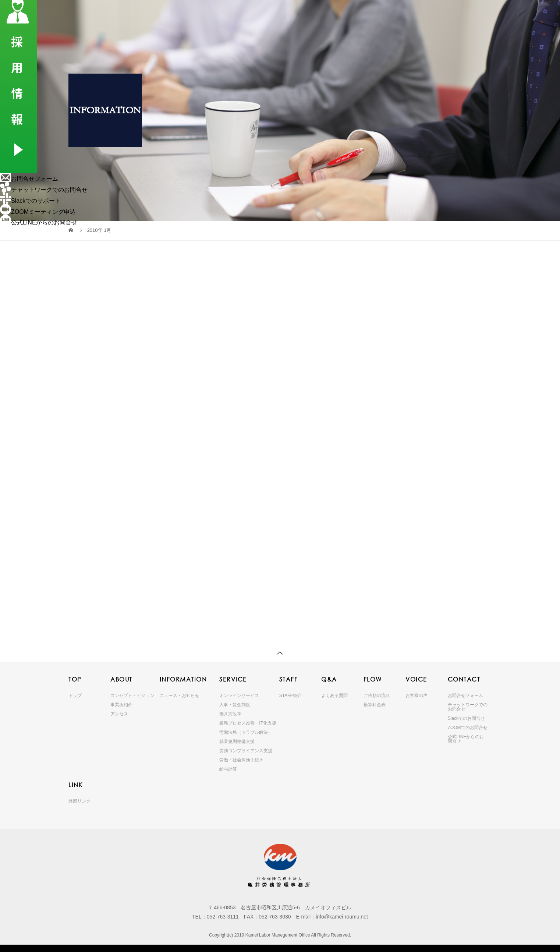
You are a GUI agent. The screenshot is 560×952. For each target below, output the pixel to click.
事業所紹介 (121, 705)
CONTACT (429, 13)
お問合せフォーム (465, 696)
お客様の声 (417, 696)
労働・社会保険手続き (241, 760)
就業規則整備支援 (237, 742)
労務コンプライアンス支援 (246, 751)
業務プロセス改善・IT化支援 (248, 723)
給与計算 (228, 769)
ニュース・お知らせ (180, 696)
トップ (75, 696)
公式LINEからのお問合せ (466, 739)
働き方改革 (230, 714)
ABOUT (192, 13)
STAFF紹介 (290, 696)
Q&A (332, 13)
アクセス (119, 714)
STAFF (302, 13)
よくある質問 (334, 696)
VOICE (396, 13)
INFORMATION (232, 13)
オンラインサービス (239, 696)
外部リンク (79, 801)
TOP (157, 13)
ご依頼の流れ (377, 696)
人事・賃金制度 (235, 705)
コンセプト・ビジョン (132, 696)
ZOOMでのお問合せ (468, 728)
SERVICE (274, 13)
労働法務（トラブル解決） (246, 732)
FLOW (364, 13)
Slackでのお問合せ (466, 718)
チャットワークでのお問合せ (468, 707)
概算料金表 (375, 705)
